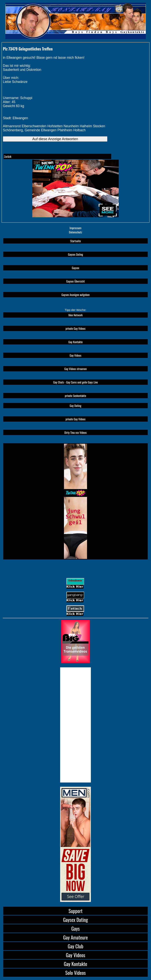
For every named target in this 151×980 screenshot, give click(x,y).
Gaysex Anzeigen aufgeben (75, 295)
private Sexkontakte (76, 396)
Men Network (75, 315)
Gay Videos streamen (76, 369)
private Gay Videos (75, 328)
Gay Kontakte (75, 342)
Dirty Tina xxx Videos (75, 432)
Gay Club (75, 946)
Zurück (8, 156)
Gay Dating (75, 406)
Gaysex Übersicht (75, 281)
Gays (75, 928)
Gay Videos (75, 355)
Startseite (75, 241)
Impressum (75, 228)
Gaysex (76, 268)
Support (76, 911)
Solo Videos (75, 973)
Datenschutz (75, 232)
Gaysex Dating (76, 254)
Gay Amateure (76, 937)
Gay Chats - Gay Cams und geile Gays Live (75, 382)
